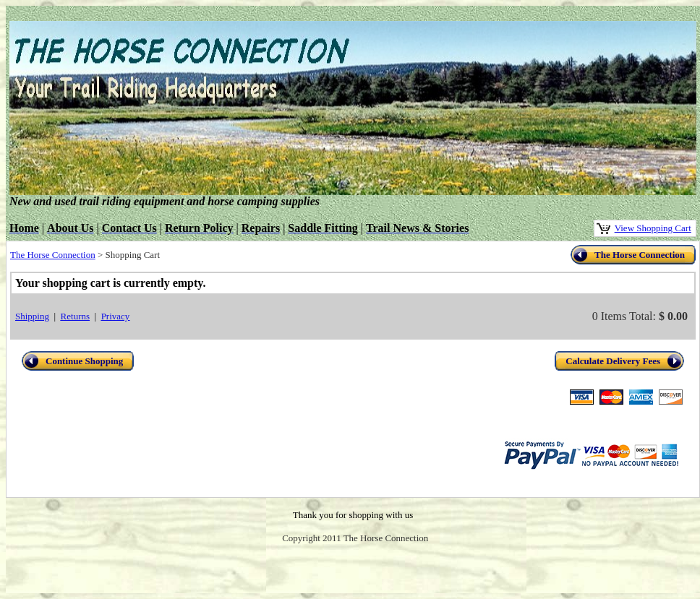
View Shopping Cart (653, 228)
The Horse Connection (53, 255)
